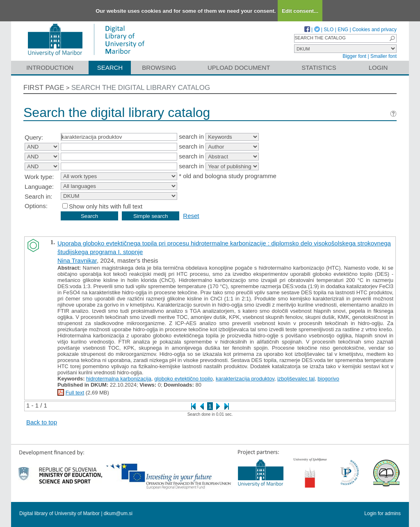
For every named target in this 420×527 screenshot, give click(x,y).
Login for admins (382, 513)
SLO (329, 30)
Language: (39, 187)
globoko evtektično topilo (183, 379)
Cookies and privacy (374, 30)
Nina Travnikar (77, 260)
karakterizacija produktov (245, 379)
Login (378, 68)
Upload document (239, 68)
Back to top (42, 422)
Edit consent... (300, 11)
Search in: (39, 196)
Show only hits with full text (106, 206)
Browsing (159, 68)
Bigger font (354, 56)
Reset (191, 216)
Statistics (319, 68)
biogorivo (328, 379)
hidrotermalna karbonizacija (119, 379)
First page (44, 88)
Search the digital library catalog (141, 88)
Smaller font (383, 56)
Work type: (39, 177)
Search (110, 68)
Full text (75, 393)
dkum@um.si (118, 513)
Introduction (50, 68)
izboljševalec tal (296, 379)
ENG (343, 30)
